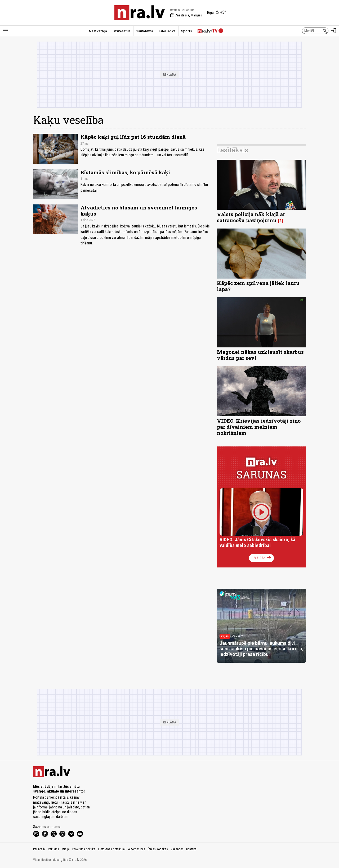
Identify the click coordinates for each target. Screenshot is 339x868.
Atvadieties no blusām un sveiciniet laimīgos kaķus (139, 211)
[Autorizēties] (334, 31)
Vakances (177, 849)
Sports (187, 31)
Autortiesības (137, 849)
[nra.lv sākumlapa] (140, 13)
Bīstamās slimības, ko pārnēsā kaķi (125, 172)
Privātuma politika (84, 849)
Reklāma (53, 849)
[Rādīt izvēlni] (5, 31)
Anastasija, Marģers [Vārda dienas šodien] (186, 15)
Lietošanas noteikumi (112, 849)
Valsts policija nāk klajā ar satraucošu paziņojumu (251, 217)
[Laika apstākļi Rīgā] (217, 13)
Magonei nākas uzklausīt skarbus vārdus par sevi (260, 355)
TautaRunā (145, 31)
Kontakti (191, 849)
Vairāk (263, 558)
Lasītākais (233, 150)
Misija (66, 849)
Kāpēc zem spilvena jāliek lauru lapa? (258, 286)
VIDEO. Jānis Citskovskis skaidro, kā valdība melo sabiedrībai (257, 542)
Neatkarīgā (98, 31)
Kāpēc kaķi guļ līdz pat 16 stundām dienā (133, 137)
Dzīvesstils (122, 31)
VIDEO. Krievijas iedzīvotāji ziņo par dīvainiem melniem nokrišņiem (259, 427)
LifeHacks (167, 31)
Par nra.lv (39, 849)
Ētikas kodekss (158, 849)
